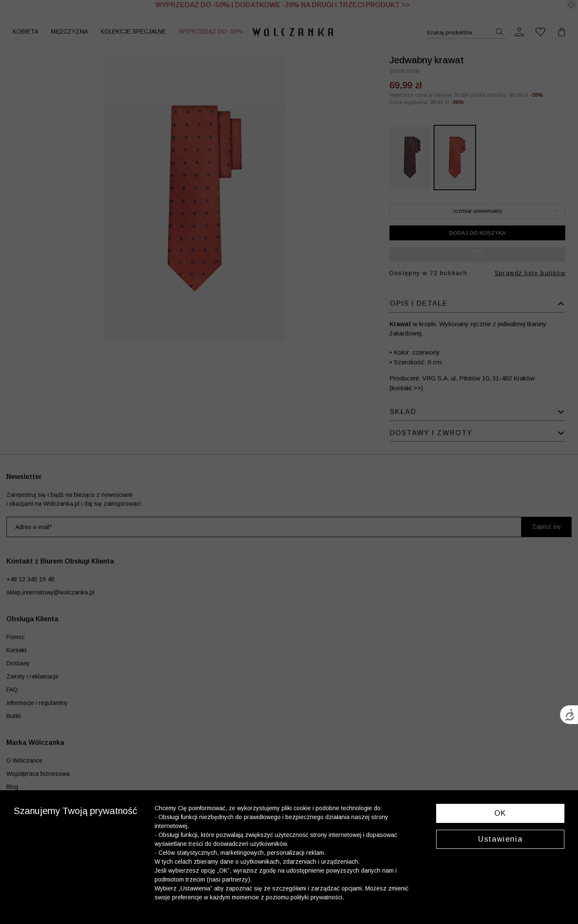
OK (500, 813)
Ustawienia (500, 839)
